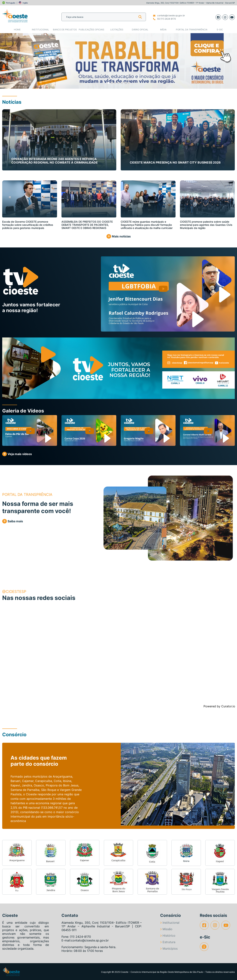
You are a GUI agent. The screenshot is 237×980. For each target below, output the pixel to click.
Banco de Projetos (65, 30)
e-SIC (220, 30)
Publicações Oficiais (91, 30)
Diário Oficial (140, 30)
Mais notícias (119, 236)
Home (17, 30)
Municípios (169, 949)
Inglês (25, 3)
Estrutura (168, 942)
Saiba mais (13, 521)
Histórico (168, 936)
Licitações (117, 30)
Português (11, 3)
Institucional (40, 30)
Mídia (163, 30)
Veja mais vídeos (17, 454)
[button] (12, 61)
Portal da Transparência (192, 30)
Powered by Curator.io (219, 706)
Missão (166, 929)
